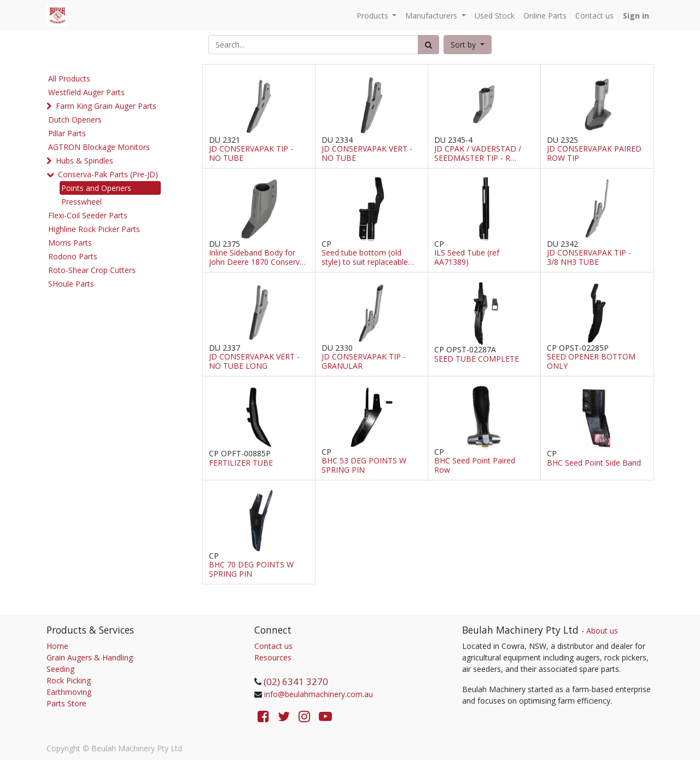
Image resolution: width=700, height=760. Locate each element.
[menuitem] (495, 16)
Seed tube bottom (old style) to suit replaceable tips (365, 258)
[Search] (428, 45)
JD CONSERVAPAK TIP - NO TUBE (251, 154)
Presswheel (81, 202)
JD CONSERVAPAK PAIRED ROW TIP (594, 154)
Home (57, 646)
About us (602, 631)
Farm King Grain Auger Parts (106, 106)
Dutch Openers (75, 120)
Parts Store (66, 703)
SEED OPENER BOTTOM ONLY (591, 362)
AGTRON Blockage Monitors (99, 147)
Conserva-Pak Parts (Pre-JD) (108, 174)
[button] (468, 45)
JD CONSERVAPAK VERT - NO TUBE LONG (254, 362)
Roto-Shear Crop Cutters (92, 270)
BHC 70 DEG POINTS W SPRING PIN (251, 570)
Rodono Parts (73, 256)
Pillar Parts (67, 133)
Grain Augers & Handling (90, 657)
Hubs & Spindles (84, 161)
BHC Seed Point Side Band (594, 463)
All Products (69, 79)
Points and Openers (96, 188)
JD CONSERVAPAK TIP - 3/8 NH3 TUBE (589, 258)
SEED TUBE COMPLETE (477, 359)
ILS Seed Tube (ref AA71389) (467, 258)
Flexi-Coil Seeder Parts (88, 215)
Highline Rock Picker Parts (94, 229)
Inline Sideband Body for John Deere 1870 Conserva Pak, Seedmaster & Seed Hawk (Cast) (256, 258)
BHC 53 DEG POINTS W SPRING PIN (364, 466)
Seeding (60, 669)
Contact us (273, 646)
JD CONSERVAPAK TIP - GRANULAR (364, 362)
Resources (273, 657)
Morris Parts (70, 243)
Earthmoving (69, 692)
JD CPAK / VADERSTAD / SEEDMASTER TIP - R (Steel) (478, 154)
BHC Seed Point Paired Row (475, 466)
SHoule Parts (71, 284)
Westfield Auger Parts (86, 92)
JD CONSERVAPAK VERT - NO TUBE (367, 154)
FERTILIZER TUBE (241, 463)
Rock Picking (69, 680)
